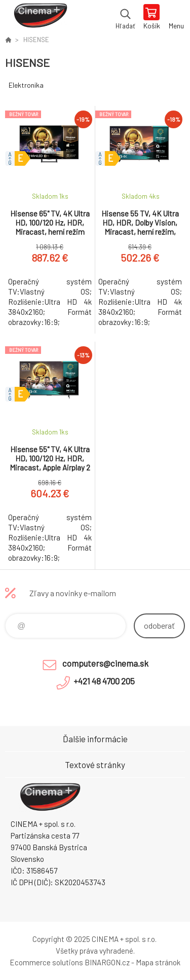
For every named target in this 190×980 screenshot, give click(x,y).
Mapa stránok (158, 962)
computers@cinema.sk (105, 663)
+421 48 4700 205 (104, 681)
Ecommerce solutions (46, 962)
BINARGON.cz (107, 962)
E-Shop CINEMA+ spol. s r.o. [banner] (40, 18)
